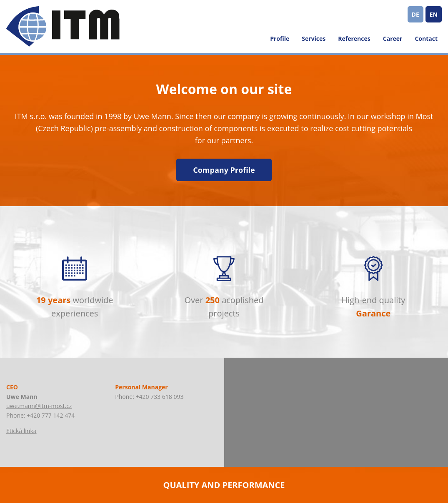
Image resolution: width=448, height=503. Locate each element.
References (354, 39)
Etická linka (21, 431)
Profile (280, 39)
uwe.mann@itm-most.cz (39, 406)
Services (314, 39)
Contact (426, 39)
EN (434, 14)
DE (415, 14)
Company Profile (224, 170)
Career (393, 39)
